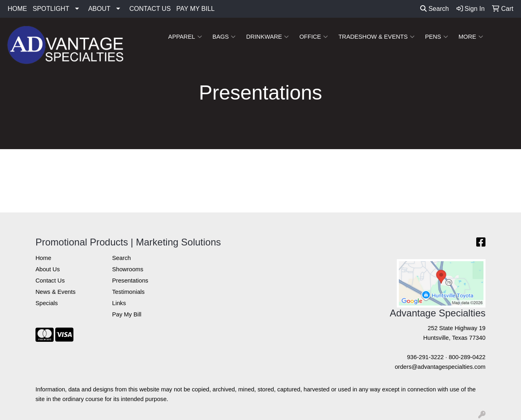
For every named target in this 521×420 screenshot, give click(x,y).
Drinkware (267, 37)
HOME (17, 9)
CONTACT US (150, 9)
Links (119, 303)
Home (43, 258)
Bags (224, 37)
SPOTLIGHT (51, 9)
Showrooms (128, 269)
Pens (437, 37)
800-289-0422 (467, 357)
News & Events (55, 292)
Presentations (130, 281)
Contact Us (50, 281)
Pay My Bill (127, 314)
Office (314, 37)
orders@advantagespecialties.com (440, 367)
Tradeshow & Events (376, 37)
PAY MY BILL (195, 9)
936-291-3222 (425, 357)
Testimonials (128, 292)
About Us (48, 269)
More (471, 37)
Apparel (185, 37)
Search (435, 9)
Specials (47, 303)
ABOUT (99, 9)
